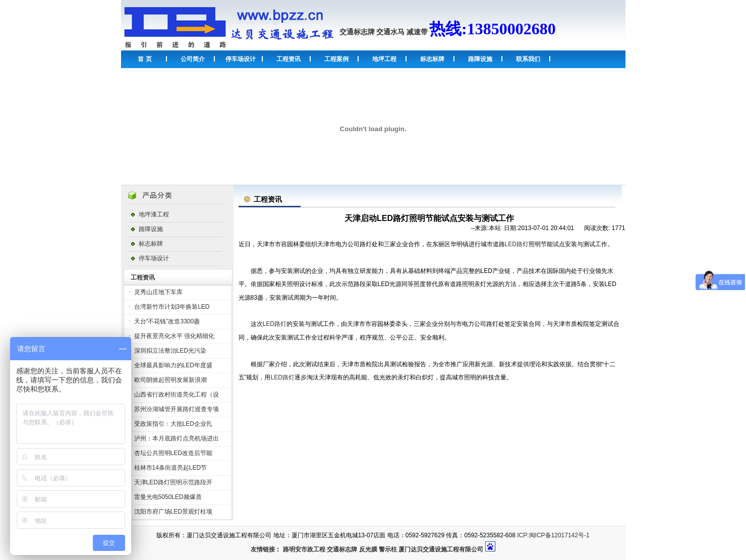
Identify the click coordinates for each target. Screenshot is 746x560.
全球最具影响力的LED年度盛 (173, 365)
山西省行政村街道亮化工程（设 (177, 395)
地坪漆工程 (154, 214)
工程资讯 (289, 59)
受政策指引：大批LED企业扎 (173, 424)
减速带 (417, 32)
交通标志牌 (357, 32)
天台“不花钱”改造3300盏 (167, 321)
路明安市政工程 (304, 549)
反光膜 (368, 549)
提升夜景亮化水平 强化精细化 (174, 336)
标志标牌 (432, 59)
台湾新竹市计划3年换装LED (172, 307)
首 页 (145, 59)
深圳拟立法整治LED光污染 (170, 351)
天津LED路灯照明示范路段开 (173, 482)
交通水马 (390, 32)
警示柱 (388, 549)
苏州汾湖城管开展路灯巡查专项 (177, 409)
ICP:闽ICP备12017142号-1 (553, 535)
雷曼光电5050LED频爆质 (168, 497)
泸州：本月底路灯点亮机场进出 (177, 438)
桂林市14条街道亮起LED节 (171, 468)
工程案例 (336, 59)
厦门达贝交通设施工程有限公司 (441, 549)
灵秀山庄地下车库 (158, 292)
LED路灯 (517, 244)
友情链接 (263, 549)
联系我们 (528, 59)
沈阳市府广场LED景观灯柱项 (173, 512)
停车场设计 (241, 59)
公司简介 (193, 59)
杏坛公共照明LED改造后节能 (173, 453)
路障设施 (480, 59)
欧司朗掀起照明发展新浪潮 (170, 380)
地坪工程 (384, 59)
